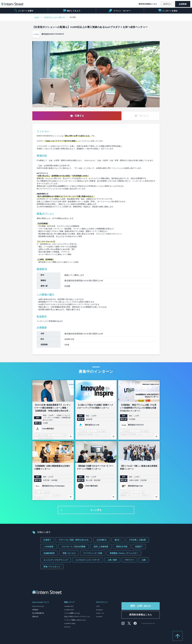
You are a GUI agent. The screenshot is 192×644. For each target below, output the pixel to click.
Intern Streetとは (38, 606)
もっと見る (81, 510)
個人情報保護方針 (38, 613)
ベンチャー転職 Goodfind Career (75, 620)
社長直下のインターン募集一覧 (54, 17)
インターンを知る (168, 11)
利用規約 (35, 610)
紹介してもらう (72, 11)
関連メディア (69, 602)
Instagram (99, 610)
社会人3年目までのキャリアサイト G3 (77, 617)
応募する (77, 116)
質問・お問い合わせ (141, 606)
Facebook (99, 617)
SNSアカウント (102, 602)
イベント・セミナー (120, 11)
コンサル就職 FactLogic (72, 613)
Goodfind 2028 (69, 610)
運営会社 (35, 617)
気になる (141, 116)
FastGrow (67, 627)
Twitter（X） (100, 613)
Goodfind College (70, 623)
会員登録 (183, 4)
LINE (98, 606)
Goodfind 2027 (69, 606)
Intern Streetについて (41, 602)
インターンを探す (24, 11)
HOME (37, 17)
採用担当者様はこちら (148, 4)
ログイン (167, 4)
